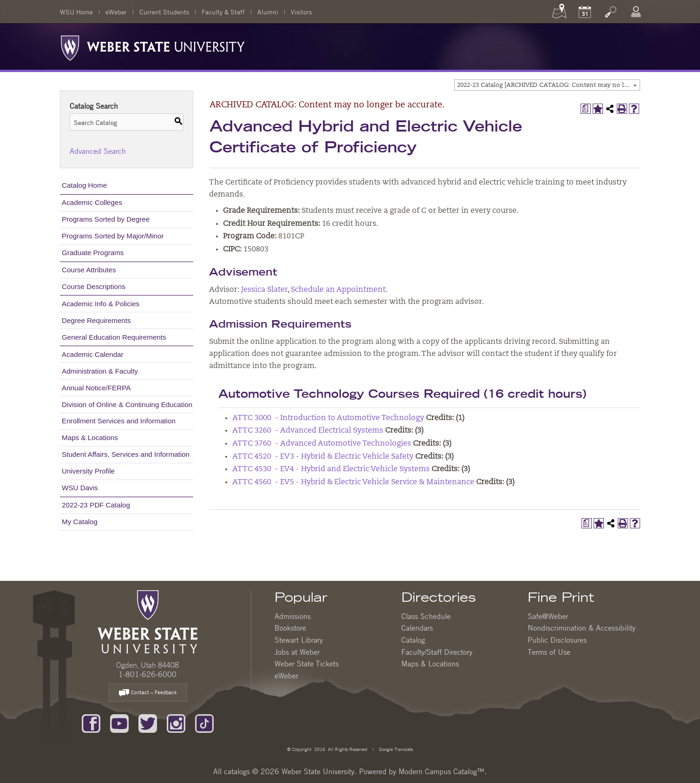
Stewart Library (299, 640)
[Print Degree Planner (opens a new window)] (586, 109)
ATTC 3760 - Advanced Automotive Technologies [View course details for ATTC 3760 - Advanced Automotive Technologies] (322, 444)
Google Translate (395, 749)
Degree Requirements (96, 320)
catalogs (237, 771)
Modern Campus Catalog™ (442, 771)
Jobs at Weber (297, 652)
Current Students (164, 12)
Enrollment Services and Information (119, 421)
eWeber (116, 12)
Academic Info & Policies (101, 304)
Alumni (268, 12)
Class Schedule (426, 616)
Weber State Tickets (307, 664)
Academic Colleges (92, 202)
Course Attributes (89, 270)
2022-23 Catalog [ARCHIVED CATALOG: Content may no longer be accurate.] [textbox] (548, 85)
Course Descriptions (94, 286)
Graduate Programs (93, 253)
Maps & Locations (90, 438)
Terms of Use (549, 652)
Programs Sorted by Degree (106, 219)
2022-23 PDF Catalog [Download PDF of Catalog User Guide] (96, 505)
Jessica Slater (264, 290)
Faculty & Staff (223, 12)
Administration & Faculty (100, 371)
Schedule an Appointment (338, 290)
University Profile (88, 471)
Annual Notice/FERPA (96, 388)
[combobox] (547, 85)
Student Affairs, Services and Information (126, 454)
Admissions (293, 616)
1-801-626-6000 (147, 674)
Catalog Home (84, 185)
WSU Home (76, 12)
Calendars (417, 628)
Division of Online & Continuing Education (127, 405)
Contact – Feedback (148, 693)
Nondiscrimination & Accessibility (582, 628)
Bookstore (290, 628)
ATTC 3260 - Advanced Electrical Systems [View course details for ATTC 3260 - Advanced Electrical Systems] (308, 431)
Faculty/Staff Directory (437, 652)
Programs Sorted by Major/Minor (113, 236)
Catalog (413, 640)
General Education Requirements (114, 337)
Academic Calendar (93, 354)
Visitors (301, 12)
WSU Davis (80, 488)
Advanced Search (98, 151)
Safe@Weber (548, 616)
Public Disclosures (557, 640)
